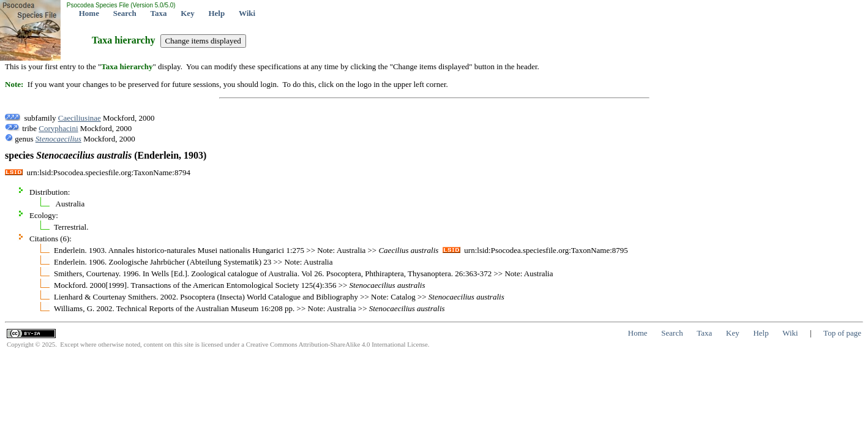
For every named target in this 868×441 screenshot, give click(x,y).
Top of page (842, 333)
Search (125, 13)
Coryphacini (58, 128)
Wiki (247, 13)
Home (89, 13)
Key (187, 13)
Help (216, 13)
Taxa (159, 13)
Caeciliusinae (80, 118)
